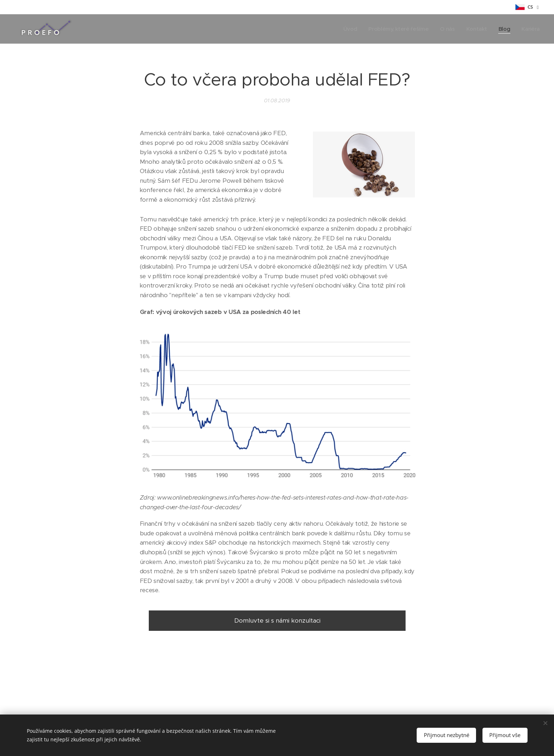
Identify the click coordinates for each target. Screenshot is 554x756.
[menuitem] (347, 29)
